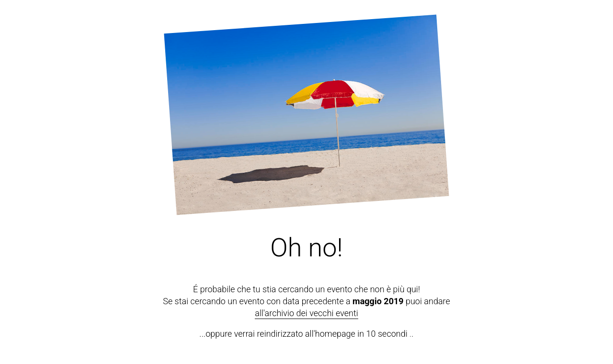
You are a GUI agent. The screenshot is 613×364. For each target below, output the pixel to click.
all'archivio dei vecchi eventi (306, 313)
